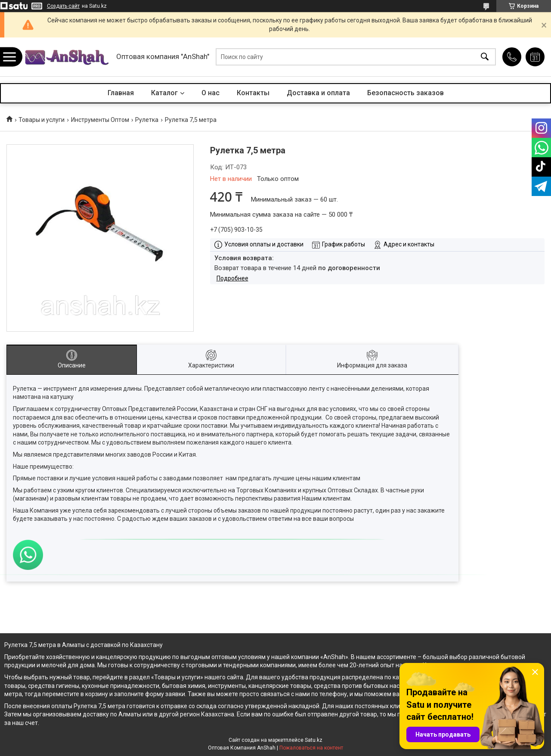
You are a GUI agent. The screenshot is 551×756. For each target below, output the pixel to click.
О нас (210, 93)
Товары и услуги (42, 120)
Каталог (164, 93)
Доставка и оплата (318, 93)
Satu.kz (314, 740)
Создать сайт (63, 6)
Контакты (253, 93)
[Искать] (485, 57)
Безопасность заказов (406, 93)
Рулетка (147, 120)
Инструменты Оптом (100, 120)
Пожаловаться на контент (311, 748)
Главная (121, 93)
